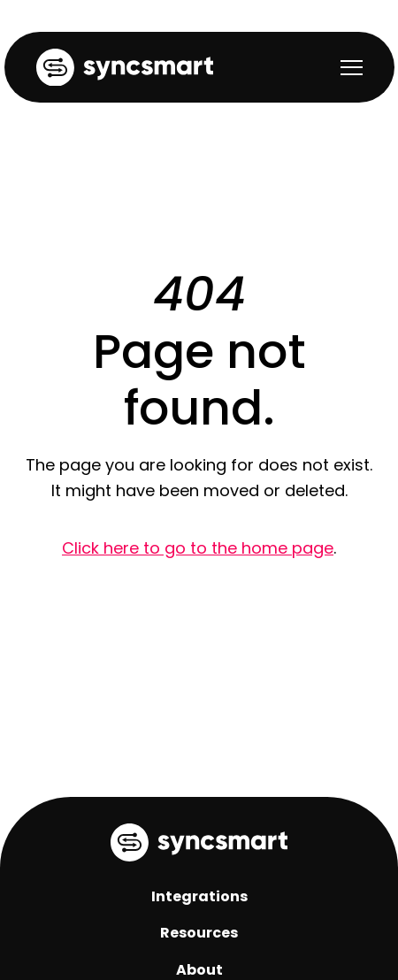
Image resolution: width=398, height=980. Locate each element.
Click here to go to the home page (198, 548)
